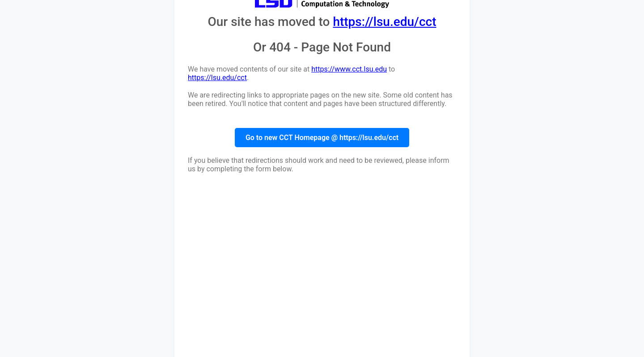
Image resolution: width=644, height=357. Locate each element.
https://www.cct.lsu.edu (349, 69)
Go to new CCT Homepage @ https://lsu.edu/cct (322, 138)
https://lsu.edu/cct (384, 22)
